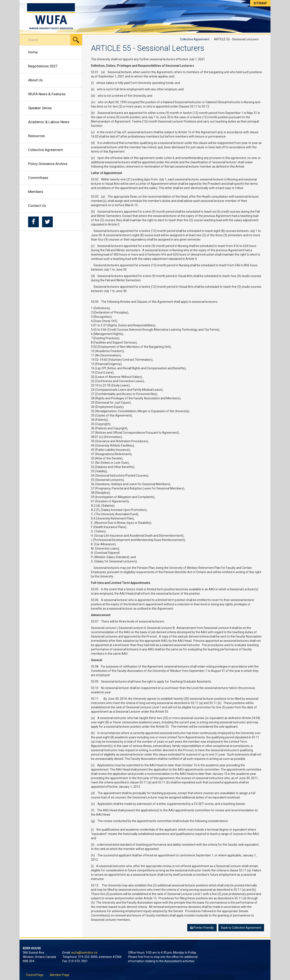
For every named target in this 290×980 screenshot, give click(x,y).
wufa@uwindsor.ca (84, 953)
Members (36, 192)
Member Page (60, 975)
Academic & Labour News (49, 122)
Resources (36, 136)
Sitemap (260, 3)
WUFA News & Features (47, 94)
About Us (35, 80)
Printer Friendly (202, 928)
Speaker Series (40, 108)
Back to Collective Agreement (241, 928)
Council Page (35, 975)
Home (33, 52)
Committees (38, 178)
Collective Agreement (45, 150)
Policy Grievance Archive (48, 164)
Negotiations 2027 (43, 66)
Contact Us (37, 206)
